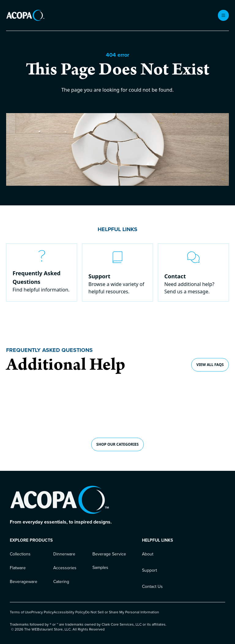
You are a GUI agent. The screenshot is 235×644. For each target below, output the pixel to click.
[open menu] (223, 15)
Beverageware (24, 582)
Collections (20, 554)
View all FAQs (210, 365)
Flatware (18, 568)
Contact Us (152, 587)
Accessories (65, 568)
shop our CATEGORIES (117, 444)
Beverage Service (109, 554)
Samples (100, 568)
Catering (61, 582)
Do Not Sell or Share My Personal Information (122, 612)
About (148, 554)
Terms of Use (21, 612)
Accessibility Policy (69, 612)
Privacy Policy (42, 612)
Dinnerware (64, 554)
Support (149, 570)
